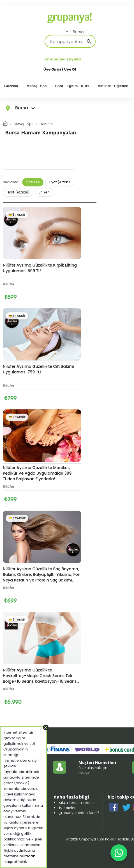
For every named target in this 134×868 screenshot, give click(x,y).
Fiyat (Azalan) (18, 192)
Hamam (46, 124)
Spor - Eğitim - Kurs (72, 86)
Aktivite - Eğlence (113, 86)
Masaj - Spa (37, 86)
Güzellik (11, 86)
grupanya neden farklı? (79, 813)
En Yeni (45, 192)
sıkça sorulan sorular (77, 802)
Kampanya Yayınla (63, 59)
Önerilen (33, 182)
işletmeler (67, 808)
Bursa (74, 32)
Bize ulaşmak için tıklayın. (93, 770)
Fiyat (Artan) (59, 182)
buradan (28, 856)
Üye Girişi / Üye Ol (60, 69)
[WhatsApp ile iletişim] (119, 853)
